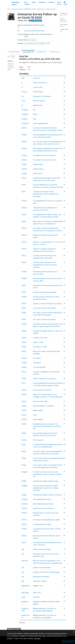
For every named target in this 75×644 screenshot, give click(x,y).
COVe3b (24, 363)
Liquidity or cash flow (40, 338)
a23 (23, 568)
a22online (25, 561)
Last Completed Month (41, 123)
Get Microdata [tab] (55, 52)
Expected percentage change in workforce (47, 495)
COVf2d (24, 406)
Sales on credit (38, 342)
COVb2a (24, 148)
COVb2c (24, 160)
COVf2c (24, 401)
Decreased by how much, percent (44, 160)
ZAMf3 (24, 433)
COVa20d (24, 110)
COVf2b (24, 394)
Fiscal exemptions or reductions (44, 406)
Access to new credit (40, 401)
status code (37, 593)
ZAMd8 (24, 324)
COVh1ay (24, 499)
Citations (51, 2)
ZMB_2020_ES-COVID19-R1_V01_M (46, 9)
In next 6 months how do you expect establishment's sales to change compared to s (47, 474)
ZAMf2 (24, 424)
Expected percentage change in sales (45, 481)
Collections (42, 2)
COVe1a (24, 338)
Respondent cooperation (41, 577)
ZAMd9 (24, 331)
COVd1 (24, 285)
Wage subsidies (38, 410)
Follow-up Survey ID (40, 83)
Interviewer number (40, 581)
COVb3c (24, 173)
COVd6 (24, 313)
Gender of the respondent (42, 568)
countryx (24, 92)
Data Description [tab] (28, 52)
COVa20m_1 (25, 123)
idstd (23, 78)
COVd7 (24, 319)
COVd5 (24, 308)
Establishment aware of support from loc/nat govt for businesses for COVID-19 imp (47, 426)
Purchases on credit (40, 347)
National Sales (38, 164)
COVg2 (24, 451)
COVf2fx (24, 419)
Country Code (38, 87)
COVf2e (24, 410)
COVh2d (24, 524)
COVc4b (24, 242)
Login (66, 3)
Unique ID (36, 78)
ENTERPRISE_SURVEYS (30, 9)
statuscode (25, 593)
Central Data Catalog (17, 9)
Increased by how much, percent (44, 155)
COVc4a (24, 235)
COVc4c (24, 249)
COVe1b (24, 342)
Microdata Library (15, 3)
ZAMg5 (24, 481)
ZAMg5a (24, 472)
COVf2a (24, 390)
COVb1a (24, 135)
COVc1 (24, 192)
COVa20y (24, 119)
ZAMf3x (24, 440)
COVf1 (23, 383)
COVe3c (24, 367)
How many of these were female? (44, 308)
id (22, 83)
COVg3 (24, 458)
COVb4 (24, 178)
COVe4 (24, 372)
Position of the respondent (42, 549)
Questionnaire (38, 105)
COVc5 (24, 256)
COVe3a (24, 358)
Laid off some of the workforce (43, 508)
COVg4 (24, 465)
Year (35, 119)
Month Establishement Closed (43, 504)
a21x (23, 549)
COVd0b (24, 278)
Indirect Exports (38, 169)
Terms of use (59, 3)
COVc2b (24, 208)
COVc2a (24, 201)
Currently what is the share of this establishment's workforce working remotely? (45, 265)
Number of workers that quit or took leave (47, 304)
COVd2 (24, 292)
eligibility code (38, 586)
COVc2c (24, 215)
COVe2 (24, 351)
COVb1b (24, 142)
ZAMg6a (24, 486)
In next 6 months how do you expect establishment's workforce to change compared (45, 488)
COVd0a (24, 272)
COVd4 (24, 304)
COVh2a (24, 508)
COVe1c (24, 347)
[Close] (73, 632)
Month (35, 114)
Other (35, 415)
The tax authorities (39, 367)
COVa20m (25, 114)
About (34, 2)
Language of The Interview (42, 96)
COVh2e (24, 529)
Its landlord (37, 363)
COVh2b (24, 513)
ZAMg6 (24, 495)
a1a (22, 96)
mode (23, 101)
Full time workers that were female (45, 292)
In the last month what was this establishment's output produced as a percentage (46, 194)
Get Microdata (35, 21)
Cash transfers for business (42, 390)
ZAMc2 (24, 228)
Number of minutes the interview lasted (46, 572)
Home (9, 9)
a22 (23, 554)
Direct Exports (38, 173)
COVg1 (24, 445)
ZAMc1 (24, 221)
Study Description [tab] (14, 52)
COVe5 (24, 379)
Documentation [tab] (42, 52)
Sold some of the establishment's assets (46, 520)
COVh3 (24, 543)
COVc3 (24, 185)
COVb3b (24, 169)
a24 (23, 572)
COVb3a (24, 164)
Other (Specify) (38, 419)
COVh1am (25, 504)
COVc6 (24, 262)
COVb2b (24, 155)
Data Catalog (27, 3)
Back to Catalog (14, 629)
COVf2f (24, 415)
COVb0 (24, 128)
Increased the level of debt (42, 524)
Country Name (38, 92)
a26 (23, 581)
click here (37, 638)
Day (34, 110)
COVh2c (24, 520)
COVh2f (24, 536)
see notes (36, 597)
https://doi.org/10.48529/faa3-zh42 (34, 31)
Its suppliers (37, 358)
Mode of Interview (39, 101)
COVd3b (24, 297)
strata (23, 597)
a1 (22, 87)
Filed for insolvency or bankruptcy (45, 379)
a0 (22, 105)
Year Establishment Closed (42, 499)
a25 (23, 577)
